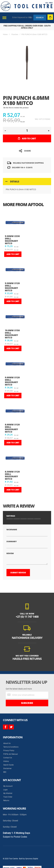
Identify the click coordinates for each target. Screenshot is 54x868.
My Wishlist (8, 793)
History (6, 761)
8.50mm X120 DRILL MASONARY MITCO (12, 475)
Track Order (8, 797)
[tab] (27, 182)
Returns (6, 801)
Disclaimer (7, 768)
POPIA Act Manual (11, 754)
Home (5, 34)
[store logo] (27, 6)
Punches (15, 34)
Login (5, 790)
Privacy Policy (9, 751)
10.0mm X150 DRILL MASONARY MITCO (12, 334)
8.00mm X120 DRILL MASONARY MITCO (12, 428)
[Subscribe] (27, 703)
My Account (8, 786)
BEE (5, 772)
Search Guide (8, 765)
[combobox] (22, 17)
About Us (7, 743)
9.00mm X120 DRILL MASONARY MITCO (12, 381)
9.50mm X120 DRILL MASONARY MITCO (12, 287)
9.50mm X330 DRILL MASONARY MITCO (12, 240)
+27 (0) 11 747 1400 (27, 617)
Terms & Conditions (11, 747)
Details (15, 182)
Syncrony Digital (32, 859)
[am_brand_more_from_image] (15, 223)
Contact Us (8, 758)
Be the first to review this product (16, 108)
